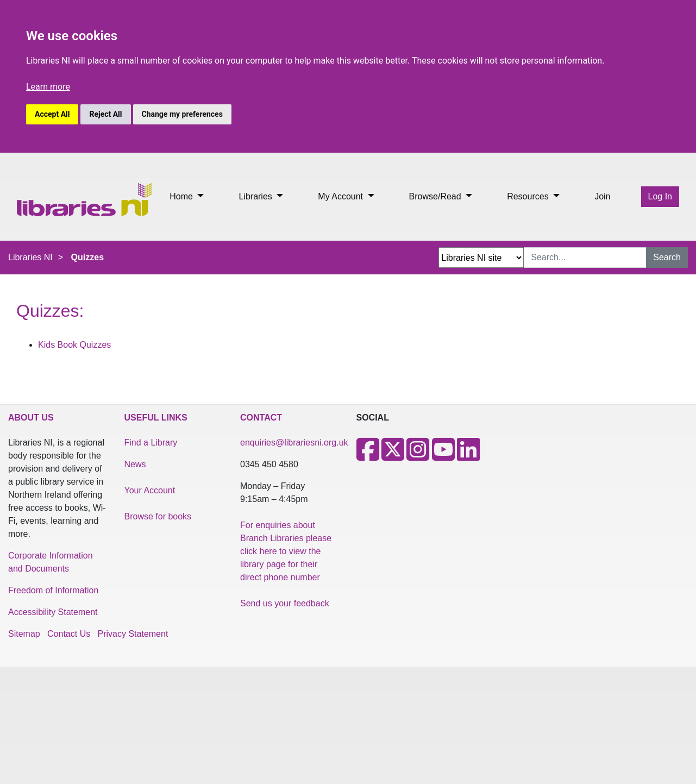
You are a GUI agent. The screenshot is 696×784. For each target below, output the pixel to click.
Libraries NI (30, 257)
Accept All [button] (52, 114)
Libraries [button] (256, 196)
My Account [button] (341, 196)
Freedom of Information (53, 590)
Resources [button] (529, 196)
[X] (393, 456)
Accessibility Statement (53, 612)
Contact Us (69, 634)
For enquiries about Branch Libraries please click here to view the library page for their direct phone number (286, 551)
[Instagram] (418, 456)
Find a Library (151, 443)
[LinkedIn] (468, 456)
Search (667, 257)
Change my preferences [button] (182, 114)
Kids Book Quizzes (74, 345)
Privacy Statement (133, 634)
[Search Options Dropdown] (481, 258)
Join (602, 196)
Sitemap (24, 634)
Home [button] (182, 196)
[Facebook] (368, 456)
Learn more (48, 87)
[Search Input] (585, 258)
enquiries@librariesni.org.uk (294, 443)
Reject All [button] (105, 114)
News (135, 464)
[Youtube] (443, 456)
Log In (660, 196)
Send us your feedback (285, 603)
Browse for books (158, 516)
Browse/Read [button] (437, 196)
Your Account (150, 490)
